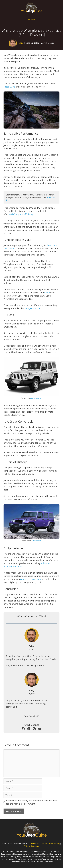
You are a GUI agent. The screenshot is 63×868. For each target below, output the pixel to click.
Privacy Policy (55, 843)
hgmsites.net (36, 541)
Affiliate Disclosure (32, 846)
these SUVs (9, 87)
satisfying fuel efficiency (21, 214)
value (47, 293)
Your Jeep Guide (32, 308)
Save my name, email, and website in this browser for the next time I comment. (31, 802)
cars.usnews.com (36, 398)
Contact (44, 843)
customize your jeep (31, 579)
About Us (35, 843)
